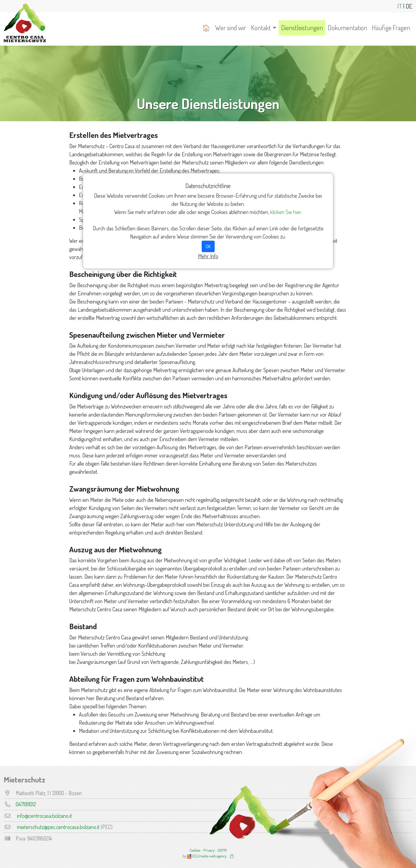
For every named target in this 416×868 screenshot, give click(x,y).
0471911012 (26, 804)
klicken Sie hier (286, 212)
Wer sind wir (231, 28)
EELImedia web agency (207, 856)
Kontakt (261, 28)
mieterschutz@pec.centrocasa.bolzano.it (58, 827)
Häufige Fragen (391, 28)
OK (208, 246)
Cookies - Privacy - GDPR (208, 850)
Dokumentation (347, 28)
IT (400, 6)
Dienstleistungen (302, 28)
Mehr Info (208, 256)
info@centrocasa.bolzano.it (44, 816)
